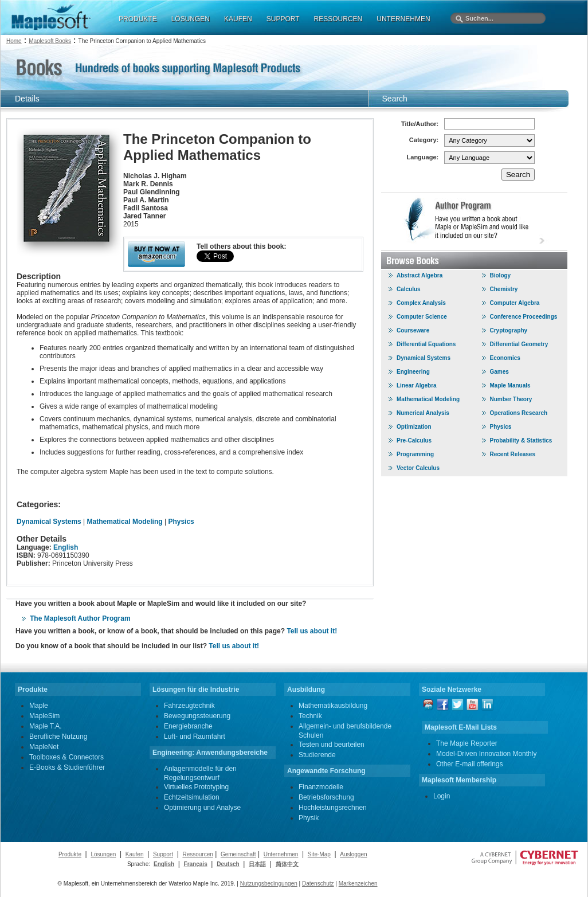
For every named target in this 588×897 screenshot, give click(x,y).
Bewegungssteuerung (197, 716)
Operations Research (519, 413)
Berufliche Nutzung (58, 737)
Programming (415, 454)
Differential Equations (426, 344)
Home (14, 41)
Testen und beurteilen (332, 745)
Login (442, 796)
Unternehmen (281, 854)
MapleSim (44, 716)
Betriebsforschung (326, 797)
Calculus (409, 289)
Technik (310, 716)
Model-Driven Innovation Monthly (486, 754)
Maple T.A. (45, 726)
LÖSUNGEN (191, 19)
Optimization (414, 427)
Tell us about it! (312, 631)
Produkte (70, 854)
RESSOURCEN (338, 19)
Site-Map (319, 854)
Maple (39, 706)
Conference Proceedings (524, 317)
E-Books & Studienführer (67, 767)
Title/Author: (420, 124)
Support (163, 854)
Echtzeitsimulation (192, 797)
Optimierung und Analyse (202, 808)
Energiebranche (188, 726)
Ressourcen (197, 854)
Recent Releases (513, 454)
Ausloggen (353, 854)
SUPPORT (283, 19)
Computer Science (422, 317)
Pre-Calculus (414, 440)
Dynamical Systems (49, 522)
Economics (505, 358)
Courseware (413, 330)
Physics (181, 522)
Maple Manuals (510, 385)
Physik (309, 818)
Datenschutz (318, 884)
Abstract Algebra (420, 275)
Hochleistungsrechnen (333, 808)
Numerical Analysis (423, 413)
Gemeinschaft (238, 854)
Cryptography (509, 330)
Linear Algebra (417, 385)
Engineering (413, 372)
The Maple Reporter (467, 743)
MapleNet (44, 747)
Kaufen (135, 854)
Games (499, 372)
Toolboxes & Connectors (66, 757)
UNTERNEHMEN (403, 19)
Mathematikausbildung (333, 706)
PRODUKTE (138, 19)
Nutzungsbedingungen (269, 884)
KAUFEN (238, 19)
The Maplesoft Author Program (80, 618)
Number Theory (511, 399)
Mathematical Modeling (125, 522)
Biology (501, 275)
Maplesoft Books (50, 41)
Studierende (317, 755)
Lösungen (103, 854)
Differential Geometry (519, 344)
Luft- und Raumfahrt (195, 737)
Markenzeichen (358, 884)
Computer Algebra (515, 303)
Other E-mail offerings (470, 764)
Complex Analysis (421, 303)
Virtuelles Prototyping (196, 787)
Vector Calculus (418, 468)
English (66, 547)
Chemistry (504, 289)
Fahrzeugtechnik (189, 706)
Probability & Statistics (521, 440)
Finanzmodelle (321, 787)
